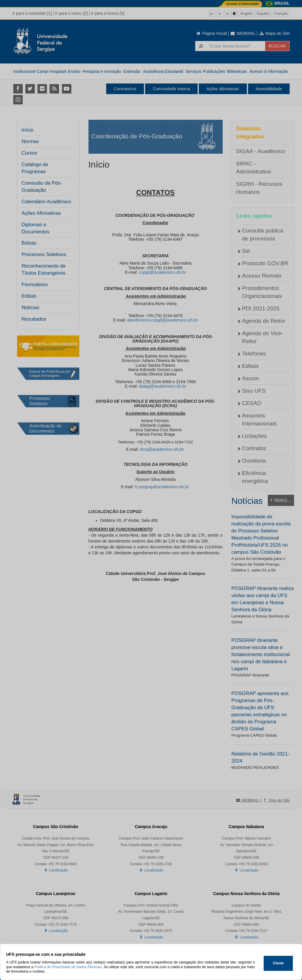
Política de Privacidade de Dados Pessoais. (69, 967)
